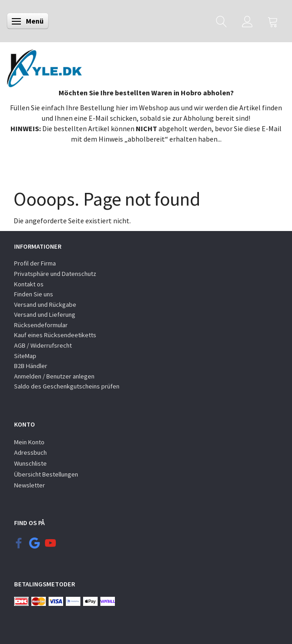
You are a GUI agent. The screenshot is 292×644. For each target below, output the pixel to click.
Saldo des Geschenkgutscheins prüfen (67, 386)
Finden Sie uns (34, 294)
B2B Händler (31, 366)
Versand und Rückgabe (45, 305)
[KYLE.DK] (44, 66)
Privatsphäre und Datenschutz (55, 274)
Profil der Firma (35, 263)
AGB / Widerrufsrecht (43, 345)
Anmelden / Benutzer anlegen (54, 376)
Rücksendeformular (41, 325)
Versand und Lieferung (45, 315)
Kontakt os (29, 284)
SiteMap (25, 356)
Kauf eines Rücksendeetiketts (55, 335)
